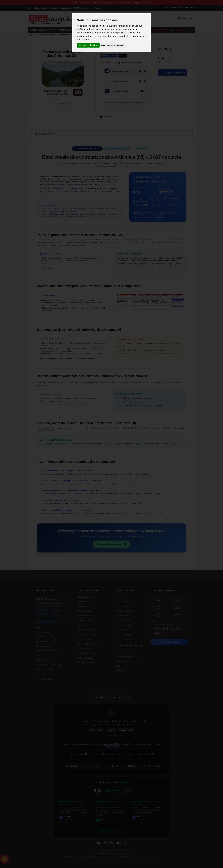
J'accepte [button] (82, 45)
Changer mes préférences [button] (113, 45)
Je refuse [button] (94, 45)
